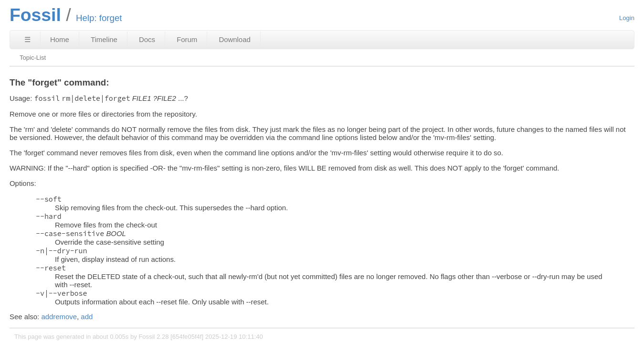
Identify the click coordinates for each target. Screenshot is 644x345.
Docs (147, 39)
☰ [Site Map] (27, 39)
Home (60, 39)
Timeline (104, 39)
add (87, 317)
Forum (187, 39)
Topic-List (33, 58)
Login (627, 18)
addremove (59, 317)
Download (234, 39)
